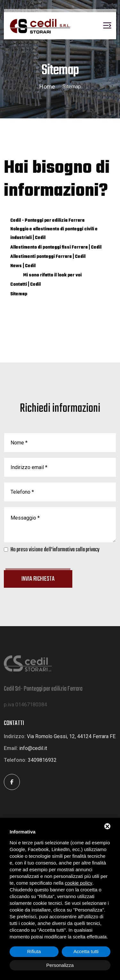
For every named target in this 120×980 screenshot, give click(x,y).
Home (47, 87)
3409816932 (42, 760)
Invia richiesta (38, 579)
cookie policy (79, 883)
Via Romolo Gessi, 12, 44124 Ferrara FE (71, 736)
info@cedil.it (33, 748)
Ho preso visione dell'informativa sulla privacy (55, 550)
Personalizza (60, 965)
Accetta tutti (86, 951)
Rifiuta (34, 951)
